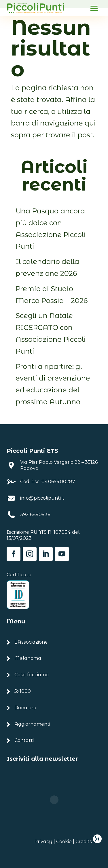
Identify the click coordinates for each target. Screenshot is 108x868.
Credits (89, 842)
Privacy (43, 842)
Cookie (64, 842)
